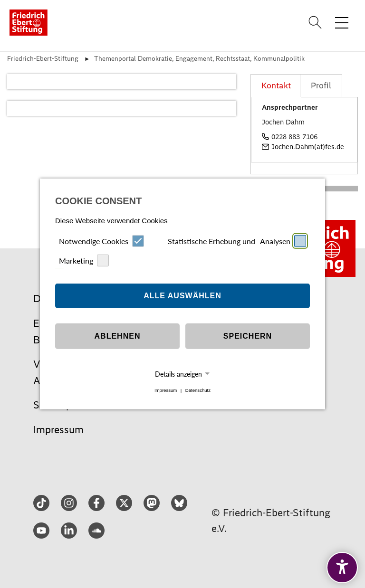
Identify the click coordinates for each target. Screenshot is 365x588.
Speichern (248, 336)
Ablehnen (118, 336)
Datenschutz (198, 391)
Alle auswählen (182, 296)
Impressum (166, 391)
